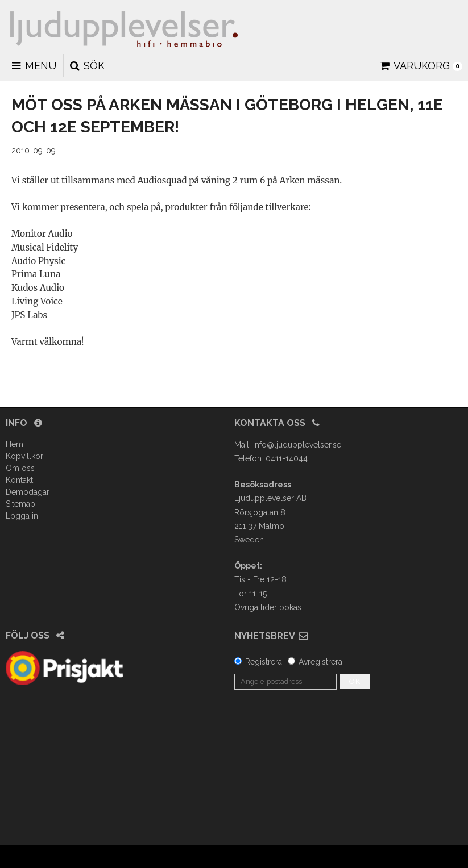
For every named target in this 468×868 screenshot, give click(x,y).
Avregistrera (320, 662)
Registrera (264, 662)
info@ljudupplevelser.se (297, 445)
